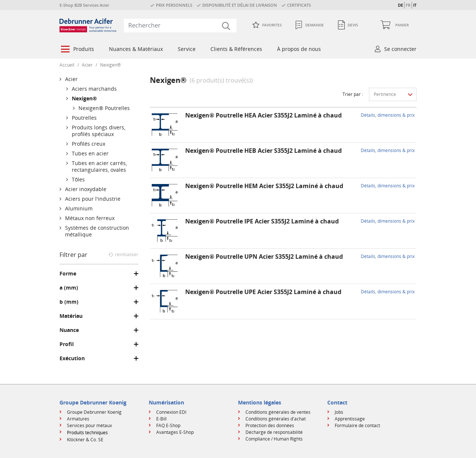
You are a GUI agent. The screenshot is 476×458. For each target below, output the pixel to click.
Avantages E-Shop (175, 432)
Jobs (339, 412)
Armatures (78, 419)
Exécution (72, 358)
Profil (67, 344)
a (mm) (69, 288)
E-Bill (161, 419)
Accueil (67, 65)
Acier (87, 65)
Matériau (71, 316)
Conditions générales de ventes (278, 412)
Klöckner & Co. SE (85, 440)
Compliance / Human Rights (274, 439)
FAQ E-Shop (168, 425)
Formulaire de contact (357, 425)
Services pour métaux (89, 425)
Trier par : (353, 94)
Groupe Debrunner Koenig (94, 412)
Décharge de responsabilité (274, 432)
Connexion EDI (171, 412)
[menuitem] (77, 50)
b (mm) (69, 302)
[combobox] (180, 25)
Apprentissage (350, 419)
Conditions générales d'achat (276, 419)
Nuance (69, 330)
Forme (68, 274)
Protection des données (270, 425)
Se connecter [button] (400, 49)
